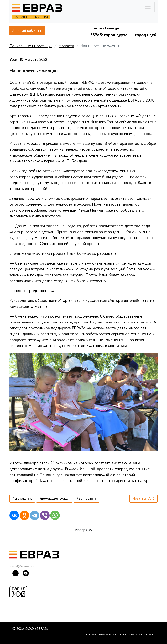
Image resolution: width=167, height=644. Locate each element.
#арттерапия (86, 499)
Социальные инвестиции (31, 46)
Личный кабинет (27, 31)
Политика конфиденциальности (137, 635)
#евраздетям (22, 499)
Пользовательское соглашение (102, 635)
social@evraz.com (23, 566)
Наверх (84, 530)
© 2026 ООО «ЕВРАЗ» (30, 629)
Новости (66, 46)
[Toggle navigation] (148, 7)
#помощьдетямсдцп (54, 499)
